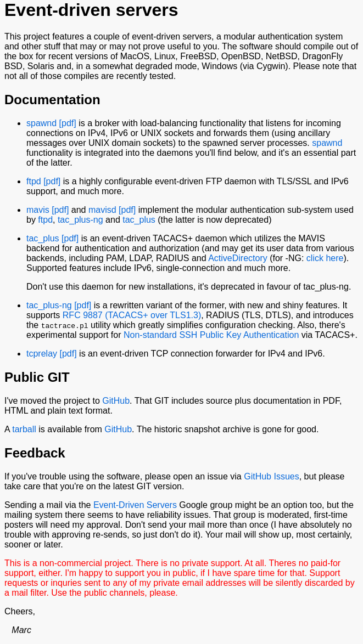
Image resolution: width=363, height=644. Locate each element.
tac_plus (139, 220)
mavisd (102, 210)
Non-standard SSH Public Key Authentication (211, 335)
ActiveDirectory (238, 258)
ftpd (34, 181)
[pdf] (68, 123)
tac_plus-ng (80, 220)
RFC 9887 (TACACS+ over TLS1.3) (132, 315)
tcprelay (42, 354)
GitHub (116, 401)
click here (325, 258)
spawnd (41, 123)
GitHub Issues (271, 476)
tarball (24, 429)
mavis (38, 210)
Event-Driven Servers (135, 505)
